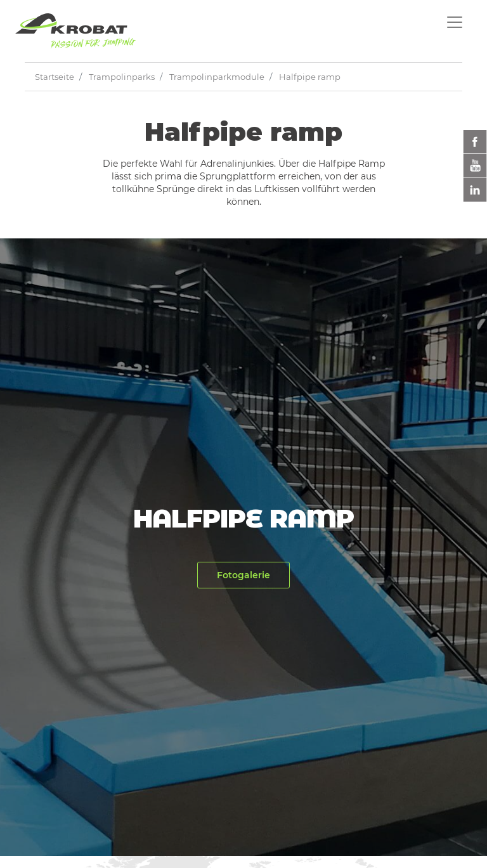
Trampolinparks (122, 77)
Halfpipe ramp (310, 77)
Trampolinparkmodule (217, 77)
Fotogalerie (243, 575)
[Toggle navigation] (455, 22)
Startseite (55, 77)
